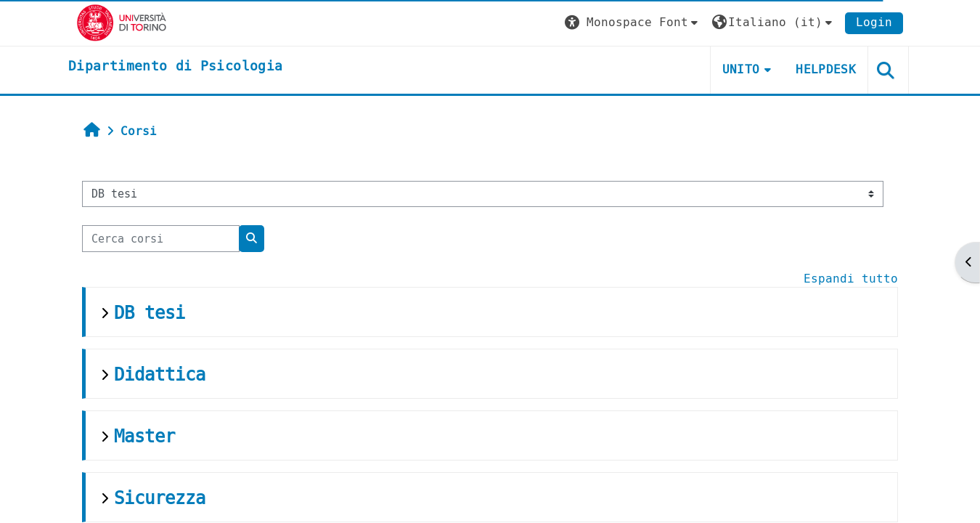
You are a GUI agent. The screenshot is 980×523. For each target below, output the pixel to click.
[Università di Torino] (122, 22)
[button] (633, 23)
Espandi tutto (851, 279)
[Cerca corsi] (161, 239)
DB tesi (150, 313)
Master (144, 437)
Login (874, 22)
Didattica (160, 375)
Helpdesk (826, 69)
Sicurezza (160, 498)
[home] (175, 67)
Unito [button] (741, 69)
